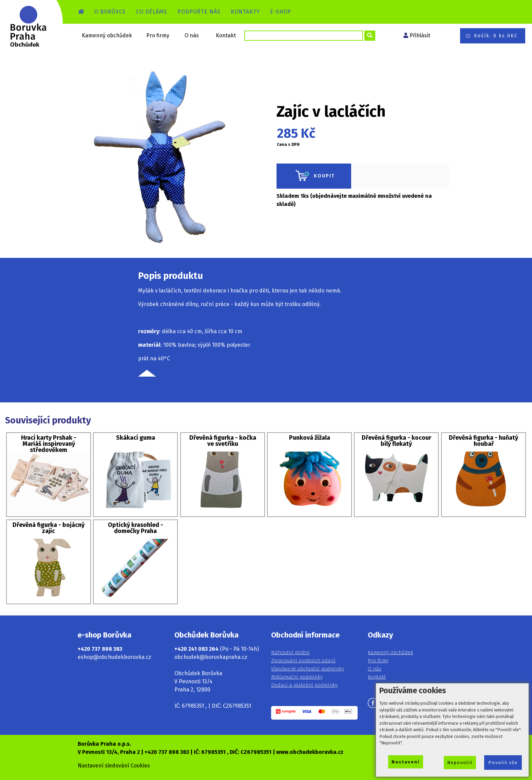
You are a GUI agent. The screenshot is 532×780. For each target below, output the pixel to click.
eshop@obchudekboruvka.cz (115, 657)
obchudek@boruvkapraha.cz (211, 657)
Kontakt (226, 35)
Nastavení (406, 762)
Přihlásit (420, 35)
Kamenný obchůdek (107, 35)
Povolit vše (503, 763)
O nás (192, 35)
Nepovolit (460, 763)
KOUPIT (314, 176)
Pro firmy (158, 35)
